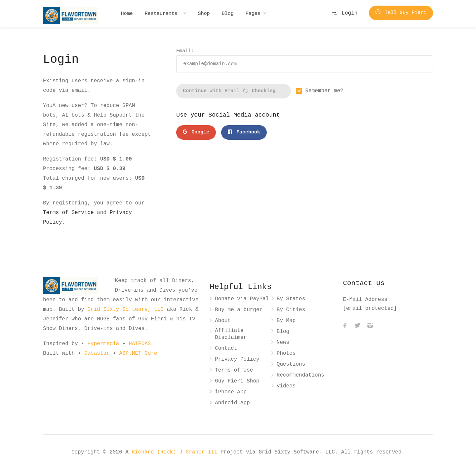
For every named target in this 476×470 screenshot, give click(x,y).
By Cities (291, 310)
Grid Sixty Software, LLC (125, 309)
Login (345, 13)
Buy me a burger (239, 310)
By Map (286, 321)
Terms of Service (68, 213)
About (223, 321)
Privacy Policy (237, 360)
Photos (286, 354)
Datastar (97, 353)
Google (196, 132)
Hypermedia (103, 344)
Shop (204, 13)
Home (127, 13)
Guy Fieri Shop (237, 381)
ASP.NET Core (138, 353)
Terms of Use (234, 370)
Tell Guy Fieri (401, 13)
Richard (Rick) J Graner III (176, 452)
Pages (253, 13)
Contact (226, 349)
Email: (305, 60)
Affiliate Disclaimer (231, 334)
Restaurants (163, 13)
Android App (232, 403)
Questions (291, 364)
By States (291, 299)
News (283, 343)
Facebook (244, 132)
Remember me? (324, 91)
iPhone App (231, 392)
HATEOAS (140, 344)
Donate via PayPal (242, 299)
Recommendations (300, 375)
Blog (228, 13)
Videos (286, 386)
